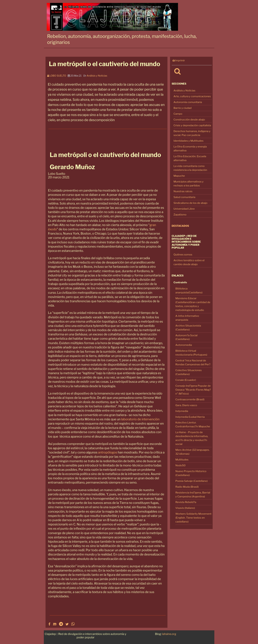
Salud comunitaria (185, 197)
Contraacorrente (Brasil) (190, 399)
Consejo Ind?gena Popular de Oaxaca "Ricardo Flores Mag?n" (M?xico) (193, 390)
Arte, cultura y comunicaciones (192, 96)
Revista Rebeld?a (186, 502)
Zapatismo (180, 215)
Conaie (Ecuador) (186, 380)
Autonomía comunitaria (188, 102)
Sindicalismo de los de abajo (191, 203)
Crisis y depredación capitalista (192, 125)
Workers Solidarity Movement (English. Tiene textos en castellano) (193, 518)
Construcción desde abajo (189, 120)
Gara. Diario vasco (186, 405)
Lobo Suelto (57, 76)
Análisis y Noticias (185, 90)
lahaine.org (169, 634)
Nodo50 (181, 465)
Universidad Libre (184, 209)
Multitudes (182, 460)
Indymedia (182, 411)
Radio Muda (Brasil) (187, 487)
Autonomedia (184, 345)
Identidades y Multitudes (189, 141)
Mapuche (179, 176)
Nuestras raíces (183, 191)
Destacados (180, 226)
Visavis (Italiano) (185, 508)
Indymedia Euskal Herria (190, 417)
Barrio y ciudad (183, 108)
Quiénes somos (183, 255)
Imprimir (179, 60)
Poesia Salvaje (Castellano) (192, 481)
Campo (178, 114)
